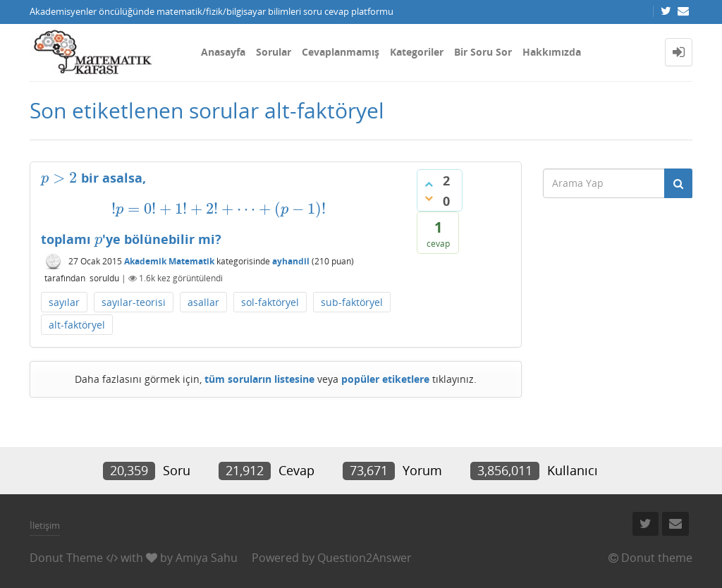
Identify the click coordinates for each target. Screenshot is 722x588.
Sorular (274, 52)
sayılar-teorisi (134, 302)
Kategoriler (417, 52)
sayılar (64, 302)
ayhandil (291, 261)
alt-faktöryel (77, 325)
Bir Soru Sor (483, 52)
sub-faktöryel (352, 302)
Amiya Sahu (207, 558)
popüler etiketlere (385, 379)
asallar (203, 302)
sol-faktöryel (270, 302)
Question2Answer (365, 558)
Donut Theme (66, 558)
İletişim (45, 525)
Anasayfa (223, 52)
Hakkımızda (552, 52)
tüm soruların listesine (259, 379)
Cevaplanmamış (341, 52)
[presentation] (59, 178)
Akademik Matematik (169, 261)
